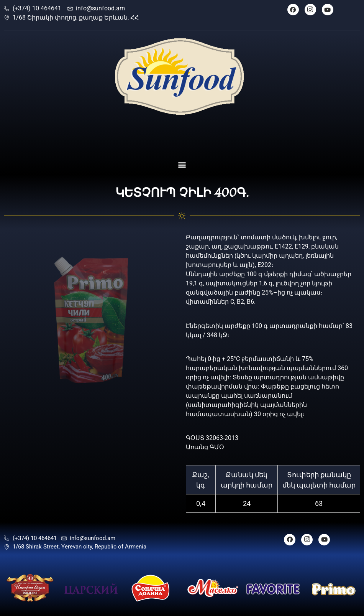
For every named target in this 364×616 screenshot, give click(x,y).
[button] (182, 164)
